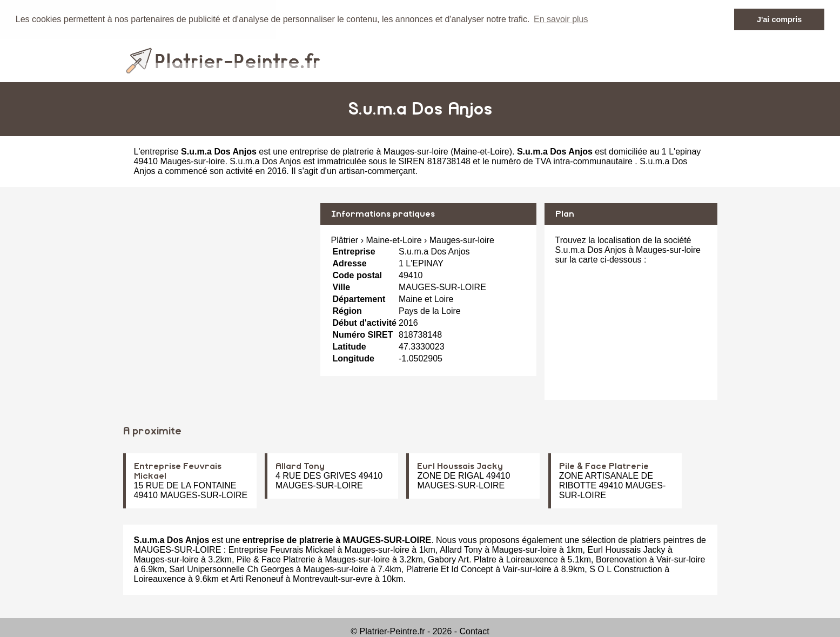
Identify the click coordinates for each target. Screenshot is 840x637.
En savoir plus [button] (561, 19)
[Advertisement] (218, 278)
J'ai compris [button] (779, 19)
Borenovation (621, 559)
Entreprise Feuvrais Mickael (282, 550)
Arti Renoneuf (257, 579)
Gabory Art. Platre (462, 559)
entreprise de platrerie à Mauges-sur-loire (369, 151)
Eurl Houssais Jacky (460, 466)
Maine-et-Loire (482, 151)
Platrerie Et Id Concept (450, 569)
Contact (475, 631)
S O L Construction (626, 569)
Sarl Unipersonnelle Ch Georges (231, 569)
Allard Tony (300, 466)
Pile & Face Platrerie (604, 466)
